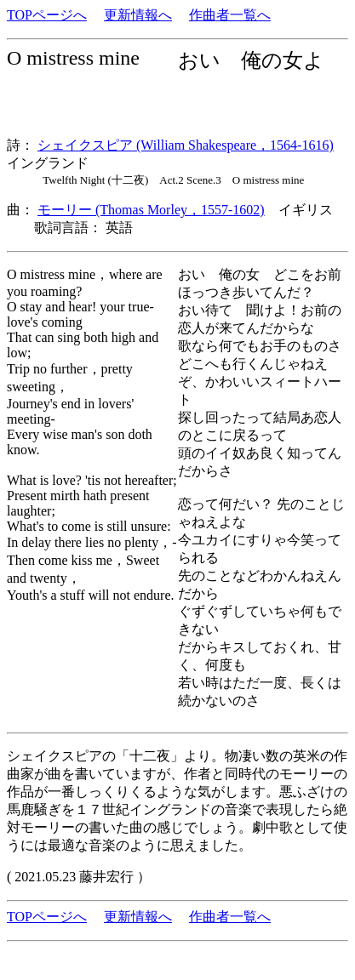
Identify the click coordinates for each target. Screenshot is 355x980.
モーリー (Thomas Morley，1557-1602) (151, 210)
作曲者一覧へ (230, 15)
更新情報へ (138, 15)
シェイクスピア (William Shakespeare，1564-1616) (186, 145)
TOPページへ (47, 15)
